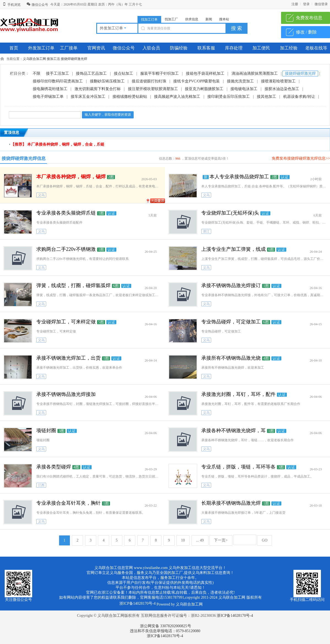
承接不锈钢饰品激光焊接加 (66, 394)
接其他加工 (266, 97)
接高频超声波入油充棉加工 (177, 97)
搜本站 (224, 19)
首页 (14, 48)
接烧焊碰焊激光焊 (74, 59)
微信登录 (321, 4)
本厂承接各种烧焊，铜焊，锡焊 (71, 177)
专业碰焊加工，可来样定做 (66, 322)
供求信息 (192, 19)
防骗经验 (179, 48)
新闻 (209, 19)
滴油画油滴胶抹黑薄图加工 (255, 73)
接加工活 (53, 59)
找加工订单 (149, 20)
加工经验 (289, 48)
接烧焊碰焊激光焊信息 (24, 158)
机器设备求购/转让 (299, 97)
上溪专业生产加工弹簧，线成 (233, 249)
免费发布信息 (309, 18)
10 (183, 540)
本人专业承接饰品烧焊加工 (239, 177)
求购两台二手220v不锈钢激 (66, 249)
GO (265, 540)
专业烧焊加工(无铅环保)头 (230, 213)
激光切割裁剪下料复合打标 (98, 89)
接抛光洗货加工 (240, 81)
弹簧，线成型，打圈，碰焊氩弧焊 (73, 285)
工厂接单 (69, 48)
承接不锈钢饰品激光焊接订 (231, 285)
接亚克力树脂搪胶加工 (204, 89)
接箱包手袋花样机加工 (205, 73)
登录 (306, 4)
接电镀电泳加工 (244, 89)
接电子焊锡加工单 (48, 97)
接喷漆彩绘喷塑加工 (278, 81)
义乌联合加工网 (34, 59)
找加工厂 (171, 19)
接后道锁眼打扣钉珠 (149, 81)
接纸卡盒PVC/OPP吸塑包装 (196, 81)
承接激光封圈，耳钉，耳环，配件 (238, 394)
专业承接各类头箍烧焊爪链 (66, 213)
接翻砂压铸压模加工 (107, 81)
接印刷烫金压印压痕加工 (229, 97)
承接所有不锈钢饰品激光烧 (231, 358)
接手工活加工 (57, 73)
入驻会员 (151, 48)
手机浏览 (11, 5)
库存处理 (234, 48)
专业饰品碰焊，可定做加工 (231, 322)
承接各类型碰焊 (54, 467)
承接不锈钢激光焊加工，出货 (68, 358)
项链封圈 (46, 431)
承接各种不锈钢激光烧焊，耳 (233, 431)
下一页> (221, 540)
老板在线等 (316, 48)
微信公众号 (37, 5)
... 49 (200, 540)
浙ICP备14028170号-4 (235, 616)
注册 (295, 4)
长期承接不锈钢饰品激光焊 (231, 503)
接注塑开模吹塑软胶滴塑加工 (153, 89)
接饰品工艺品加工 (91, 73)
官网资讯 (96, 48)
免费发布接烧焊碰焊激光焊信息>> (301, 158)
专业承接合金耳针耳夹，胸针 (68, 503)
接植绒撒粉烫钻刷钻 (130, 97)
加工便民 (261, 48)
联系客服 (206, 48)
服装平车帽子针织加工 (159, 73)
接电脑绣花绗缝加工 (50, 89)
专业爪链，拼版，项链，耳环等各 (238, 467)
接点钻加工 (123, 73)
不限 (37, 73)
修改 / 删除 (306, 32)
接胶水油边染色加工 (282, 89)
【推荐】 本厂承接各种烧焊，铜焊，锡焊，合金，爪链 (57, 144)
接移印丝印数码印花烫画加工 (58, 81)
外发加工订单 (41, 48)
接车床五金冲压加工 (88, 97)
